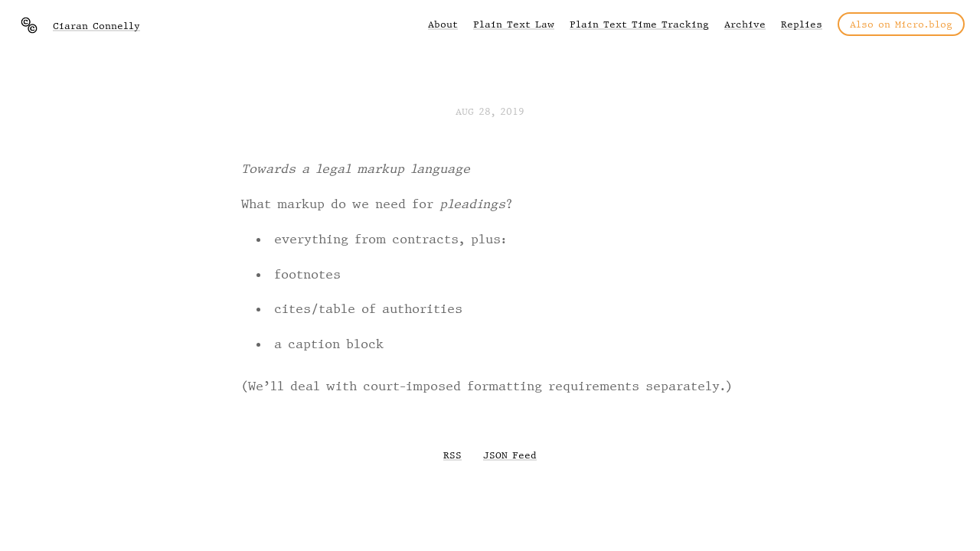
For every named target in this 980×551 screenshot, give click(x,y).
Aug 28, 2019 (490, 111)
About (443, 24)
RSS (452, 455)
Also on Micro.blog (901, 24)
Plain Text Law (514, 24)
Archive (745, 24)
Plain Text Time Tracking (639, 24)
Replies (802, 24)
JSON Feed (510, 455)
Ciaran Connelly (96, 26)
